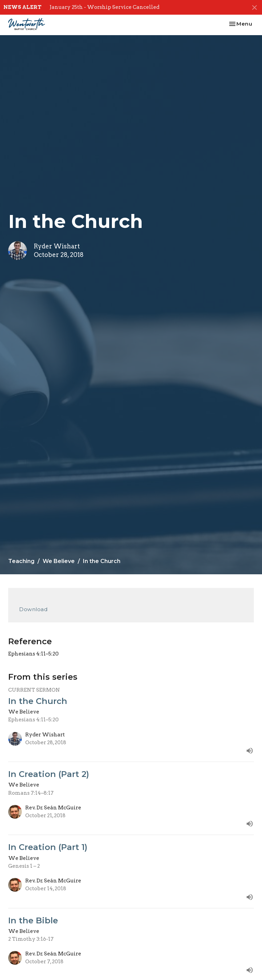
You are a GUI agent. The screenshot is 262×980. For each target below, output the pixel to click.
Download (33, 609)
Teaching (21, 561)
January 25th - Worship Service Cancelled (104, 7)
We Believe (59, 561)
